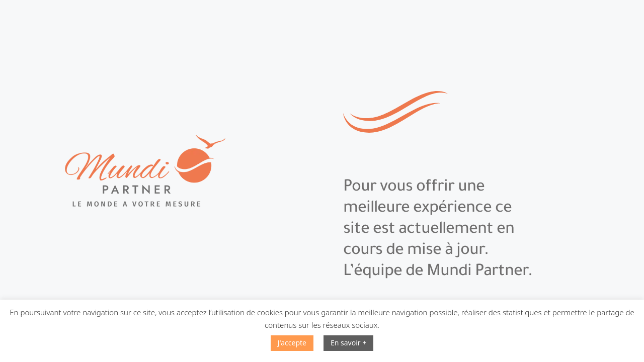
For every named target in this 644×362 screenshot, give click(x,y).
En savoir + (348, 343)
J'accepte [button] (292, 343)
